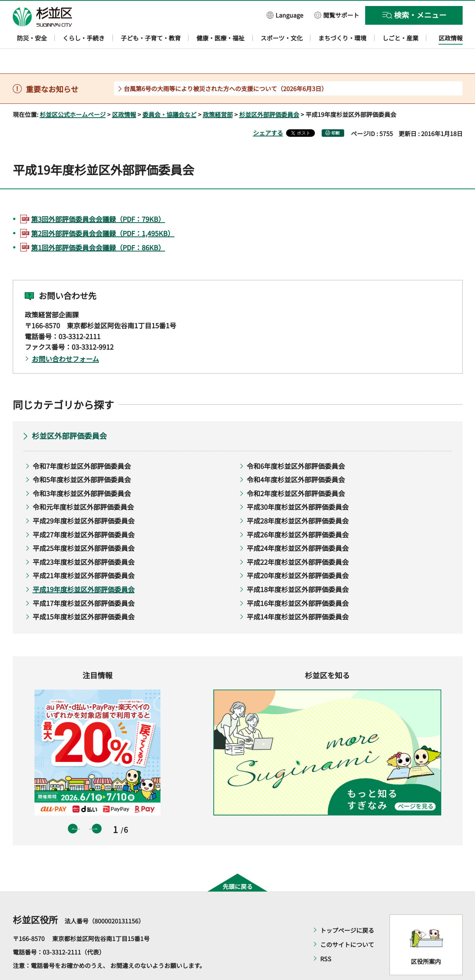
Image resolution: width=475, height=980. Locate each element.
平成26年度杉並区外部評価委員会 (298, 513)
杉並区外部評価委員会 (269, 93)
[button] (285, 15)
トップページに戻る (347, 908)
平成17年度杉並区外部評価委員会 (84, 581)
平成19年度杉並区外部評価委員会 (84, 567)
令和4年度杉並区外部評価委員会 (296, 458)
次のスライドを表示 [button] (97, 807)
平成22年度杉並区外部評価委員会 (298, 540)
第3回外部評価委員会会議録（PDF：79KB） (98, 197)
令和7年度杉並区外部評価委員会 (82, 444)
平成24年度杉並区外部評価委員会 (298, 527)
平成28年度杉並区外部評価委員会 (298, 499)
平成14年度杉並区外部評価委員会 (298, 595)
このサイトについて (347, 923)
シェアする (268, 111)
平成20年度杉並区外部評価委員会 (298, 554)
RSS (326, 937)
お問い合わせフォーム (65, 337)
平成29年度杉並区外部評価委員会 (84, 499)
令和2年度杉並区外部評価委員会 (296, 471)
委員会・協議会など (169, 93)
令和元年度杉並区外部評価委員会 (83, 485)
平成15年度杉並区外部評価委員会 (84, 595)
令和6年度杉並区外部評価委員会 (296, 444)
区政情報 (124, 93)
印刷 (336, 111)
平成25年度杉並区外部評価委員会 (84, 527)
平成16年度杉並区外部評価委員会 (298, 581)
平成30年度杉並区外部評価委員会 (298, 485)
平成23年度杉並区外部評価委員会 (84, 540)
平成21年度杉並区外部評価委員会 (84, 554)
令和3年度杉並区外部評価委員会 (82, 471)
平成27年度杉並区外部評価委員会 (84, 513)
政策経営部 (218, 93)
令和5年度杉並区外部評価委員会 (82, 458)
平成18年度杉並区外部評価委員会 (298, 567)
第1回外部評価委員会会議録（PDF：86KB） (98, 226)
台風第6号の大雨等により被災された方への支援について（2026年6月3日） (226, 67)
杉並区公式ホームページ (73, 93)
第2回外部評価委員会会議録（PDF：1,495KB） (103, 211)
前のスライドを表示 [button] (73, 807)
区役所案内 (426, 940)
